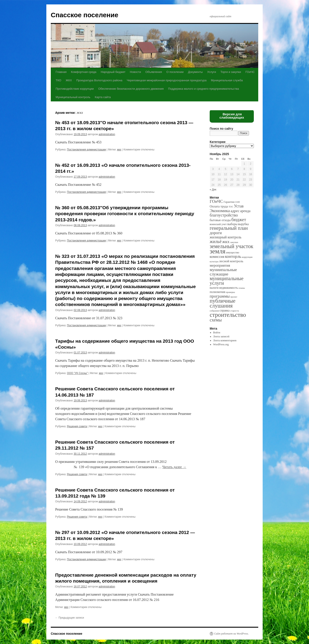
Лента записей (221, 336)
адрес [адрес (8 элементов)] (235, 211)
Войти (217, 332)
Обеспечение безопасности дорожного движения (131, 89)
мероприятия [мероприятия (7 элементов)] (220, 265)
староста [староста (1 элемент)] (235, 311)
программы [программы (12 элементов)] (220, 296)
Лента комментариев (225, 340)
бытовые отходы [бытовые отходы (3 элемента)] (220, 220)
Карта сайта (103, 97)
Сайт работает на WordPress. (231, 634)
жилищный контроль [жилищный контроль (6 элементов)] (226, 237)
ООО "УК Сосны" (77, 373)
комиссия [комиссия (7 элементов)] (217, 257)
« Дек (213, 190)
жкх (119, 150)
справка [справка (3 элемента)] (225, 311)
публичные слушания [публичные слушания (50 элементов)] (222, 303)
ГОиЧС (250, 72)
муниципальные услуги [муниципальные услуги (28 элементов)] (227, 281)
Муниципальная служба (227, 80)
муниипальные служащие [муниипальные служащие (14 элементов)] (223, 272)
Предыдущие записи (70, 618)
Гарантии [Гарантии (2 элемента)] (229, 202)
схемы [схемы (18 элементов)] (216, 320)
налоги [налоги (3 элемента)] (214, 288)
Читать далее (174, 467)
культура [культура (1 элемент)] (214, 261)
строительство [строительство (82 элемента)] (228, 315)
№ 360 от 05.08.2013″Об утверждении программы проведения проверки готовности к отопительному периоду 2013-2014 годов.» (125, 214)
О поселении (175, 72)
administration (107, 134)
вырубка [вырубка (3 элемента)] (243, 224)
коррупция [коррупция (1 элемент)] (247, 257)
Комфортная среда (84, 72)
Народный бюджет (113, 72)
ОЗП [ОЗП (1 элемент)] (238, 202)
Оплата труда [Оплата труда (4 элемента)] (219, 206)
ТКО (58, 80)
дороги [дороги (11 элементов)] (216, 233)
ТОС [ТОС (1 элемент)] (231, 207)
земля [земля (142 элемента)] (218, 251)
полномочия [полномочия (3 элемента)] (217, 292)
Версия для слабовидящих (232, 116)
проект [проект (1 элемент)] (234, 297)
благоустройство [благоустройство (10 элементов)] (224, 215)
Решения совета (77, 426)
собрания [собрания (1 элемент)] (214, 311)
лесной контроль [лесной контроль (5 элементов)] (231, 261)
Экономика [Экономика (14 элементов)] (220, 211)
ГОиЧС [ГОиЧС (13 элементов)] (216, 201)
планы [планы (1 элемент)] (242, 288)
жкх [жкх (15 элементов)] (226, 241)
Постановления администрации (86, 150)
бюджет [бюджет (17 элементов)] (239, 220)
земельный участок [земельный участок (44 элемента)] (232, 246)
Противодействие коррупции (75, 89)
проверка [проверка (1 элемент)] (230, 292)
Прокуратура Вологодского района (99, 80)
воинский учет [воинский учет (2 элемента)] (218, 224)
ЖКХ (69, 80)
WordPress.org (221, 344)
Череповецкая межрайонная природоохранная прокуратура (167, 80)
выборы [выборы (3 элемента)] (232, 224)
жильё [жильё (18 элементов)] (216, 241)
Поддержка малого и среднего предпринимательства (204, 89)
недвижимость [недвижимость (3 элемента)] (229, 288)
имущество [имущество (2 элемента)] (233, 253)
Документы (195, 72)
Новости (135, 72)
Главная (61, 72)
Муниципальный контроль (73, 97)
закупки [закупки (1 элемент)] (234, 242)
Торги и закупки (231, 72)
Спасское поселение (85, 15)
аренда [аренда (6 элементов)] (245, 211)
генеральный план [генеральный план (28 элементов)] (229, 228)
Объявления (154, 72)
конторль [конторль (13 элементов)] (233, 256)
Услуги (212, 72)
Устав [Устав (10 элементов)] (239, 206)
